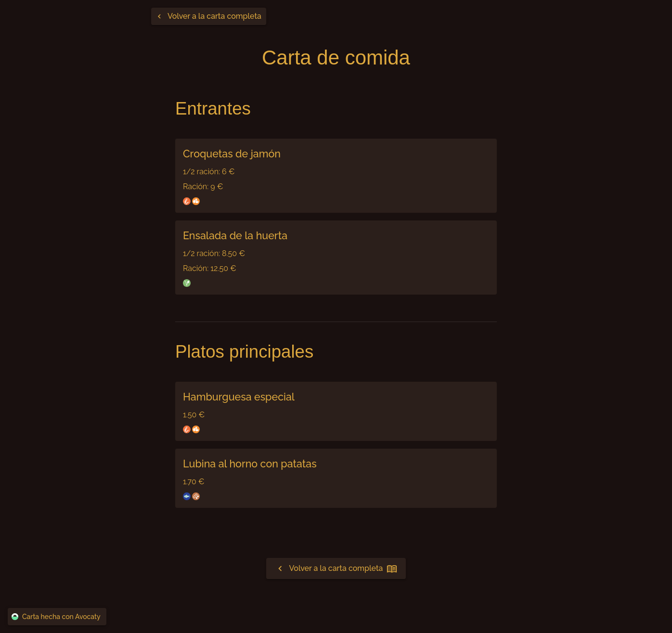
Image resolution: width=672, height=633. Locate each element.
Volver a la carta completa (336, 568)
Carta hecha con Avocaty (57, 617)
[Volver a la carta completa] (209, 16)
